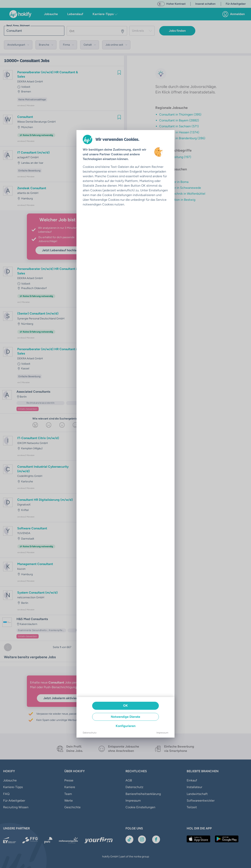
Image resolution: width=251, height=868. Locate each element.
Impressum (162, 733)
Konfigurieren (126, 726)
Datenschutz (90, 733)
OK (125, 706)
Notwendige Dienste (125, 717)
